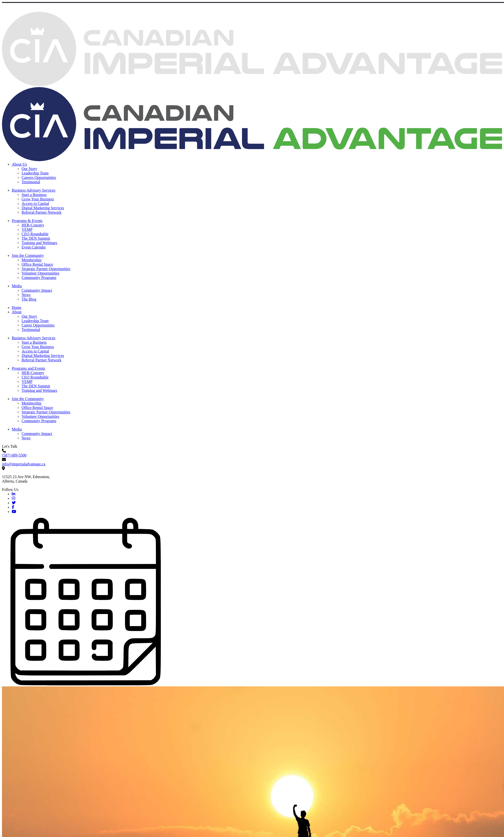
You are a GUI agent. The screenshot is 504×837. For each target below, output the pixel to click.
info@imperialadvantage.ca (24, 464)
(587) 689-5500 (14, 455)
